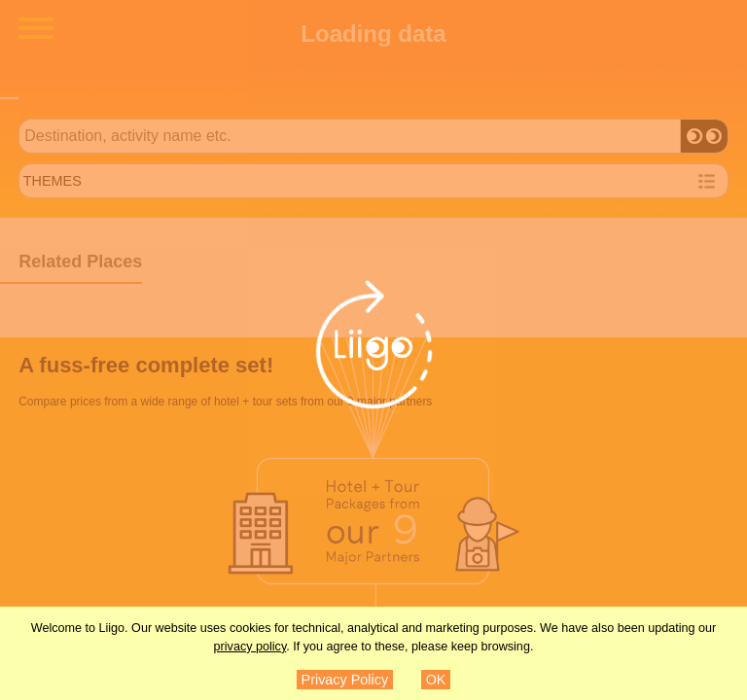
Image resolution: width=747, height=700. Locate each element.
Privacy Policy (345, 680)
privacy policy (250, 647)
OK (436, 680)
